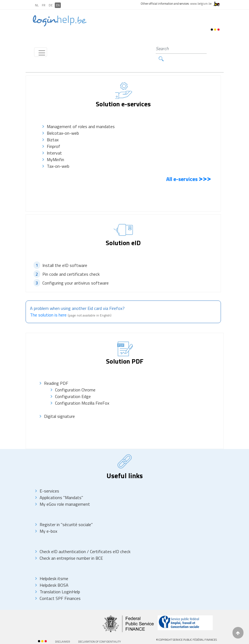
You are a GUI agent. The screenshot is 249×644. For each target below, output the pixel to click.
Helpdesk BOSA (54, 575)
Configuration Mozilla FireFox (82, 393)
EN (58, 5)
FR (44, 5)
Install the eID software (65, 255)
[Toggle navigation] (41, 47)
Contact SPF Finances (60, 589)
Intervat (54, 143)
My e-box (48, 521)
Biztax (53, 130)
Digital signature (59, 407)
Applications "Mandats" (61, 488)
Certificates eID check (110, 542)
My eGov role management (65, 494)
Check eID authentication (63, 542)
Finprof (54, 136)
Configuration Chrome (75, 380)
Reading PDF (56, 374)
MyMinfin (57, 150)
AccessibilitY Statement (54, 639)
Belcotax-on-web (63, 123)
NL (37, 5)
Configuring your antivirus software (76, 273)
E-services (49, 481)
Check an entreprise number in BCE (71, 548)
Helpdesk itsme (54, 569)
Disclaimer (62, 632)
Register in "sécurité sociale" (66, 515)
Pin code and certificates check (71, 264)
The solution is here (48, 305)
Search (210, 49)
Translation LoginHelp (60, 582)
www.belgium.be (201, 4)
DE (51, 5)
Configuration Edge (73, 387)
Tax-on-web (59, 156)
